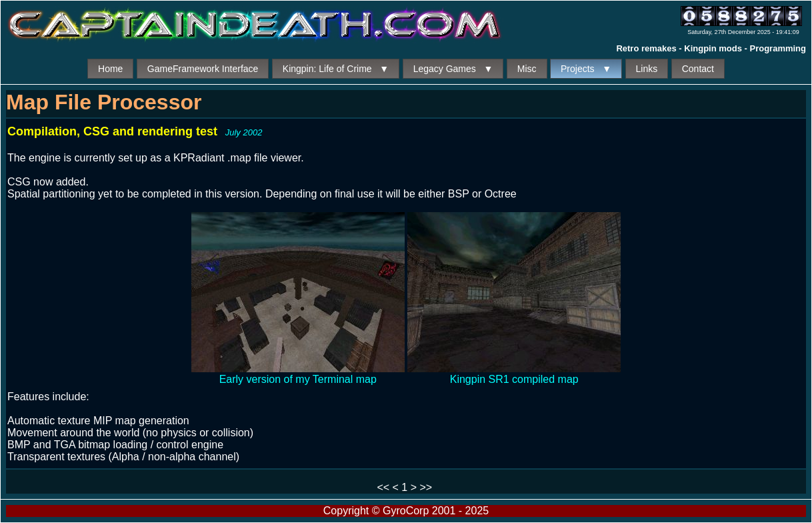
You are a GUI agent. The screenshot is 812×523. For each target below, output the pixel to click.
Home (110, 69)
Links (647, 69)
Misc (527, 69)
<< (383, 487)
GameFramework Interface (203, 69)
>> (426, 487)
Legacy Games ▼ (453, 69)
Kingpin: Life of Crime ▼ (336, 69)
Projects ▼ (586, 69)
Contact (698, 69)
